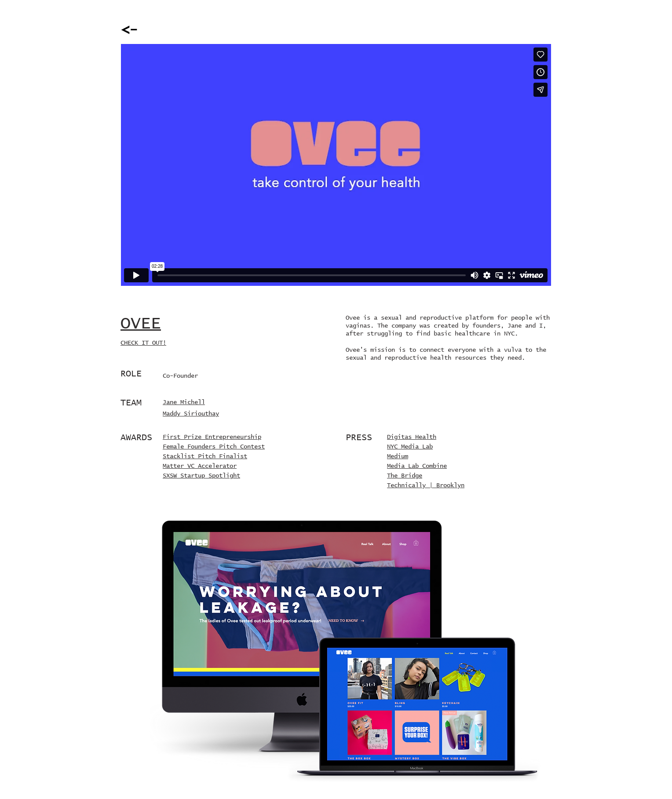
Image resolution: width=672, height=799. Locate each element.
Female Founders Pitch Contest (214, 447)
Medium (398, 456)
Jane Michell (184, 402)
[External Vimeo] (336, 165)
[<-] (129, 30)
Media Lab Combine (417, 466)
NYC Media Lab (410, 447)
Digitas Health (412, 437)
